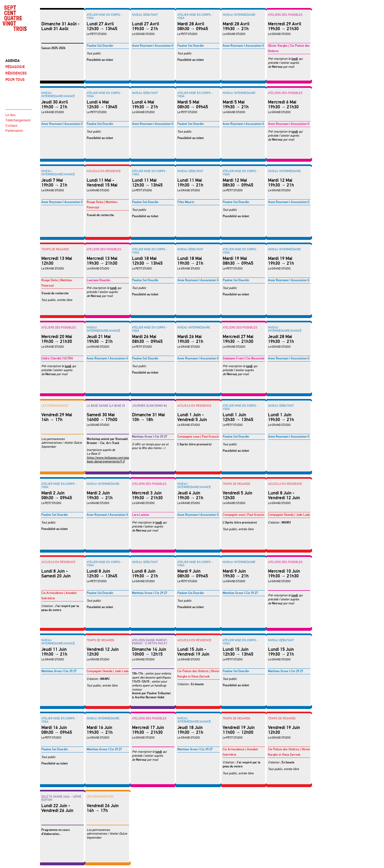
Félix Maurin (186, 202)
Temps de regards (55, 249)
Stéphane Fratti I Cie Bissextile (244, 358)
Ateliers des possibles (285, 15)
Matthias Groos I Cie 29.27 (150, 437)
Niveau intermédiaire (239, 15)
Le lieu (10, 115)
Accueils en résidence (104, 171)
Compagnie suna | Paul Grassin (198, 437)
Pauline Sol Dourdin (100, 46)
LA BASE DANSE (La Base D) (106, 406)
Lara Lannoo (141, 515)
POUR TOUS (15, 80)
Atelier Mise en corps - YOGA (104, 16)
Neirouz (277, 67)
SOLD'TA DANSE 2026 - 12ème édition (61, 798)
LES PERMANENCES (55, 406)
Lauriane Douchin (98, 280)
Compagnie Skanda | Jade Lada (289, 515)
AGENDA (13, 61)
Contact (11, 126)
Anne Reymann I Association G (153, 46)
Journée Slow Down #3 (149, 406)
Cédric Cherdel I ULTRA (57, 358)
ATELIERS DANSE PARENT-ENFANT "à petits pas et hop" (150, 643)
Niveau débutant (145, 15)
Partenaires (14, 131)
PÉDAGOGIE (15, 67)
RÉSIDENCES (16, 73)
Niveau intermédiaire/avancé (58, 94)
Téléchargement (18, 120)
